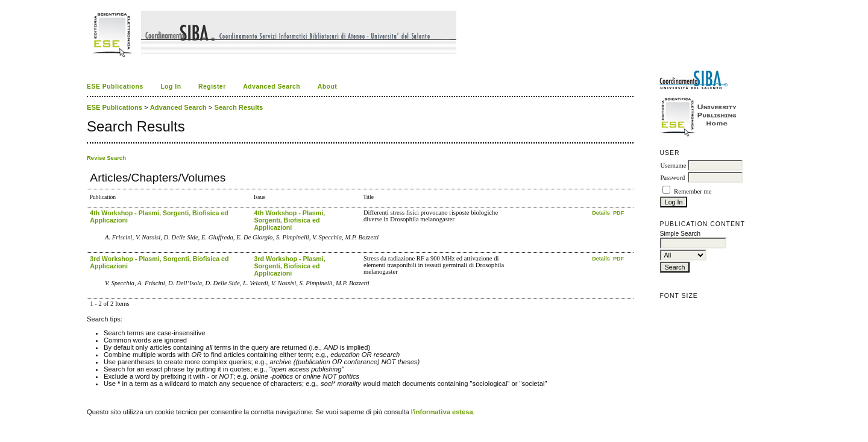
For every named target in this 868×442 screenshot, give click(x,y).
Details (602, 213)
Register (212, 87)
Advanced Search (272, 87)
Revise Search (106, 158)
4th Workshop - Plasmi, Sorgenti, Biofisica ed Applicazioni (289, 220)
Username (673, 166)
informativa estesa (444, 412)
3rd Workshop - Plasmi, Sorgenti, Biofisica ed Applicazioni (289, 266)
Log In (171, 87)
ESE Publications (115, 87)
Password (672, 178)
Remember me (693, 191)
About (328, 87)
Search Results (238, 107)
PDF (618, 213)
